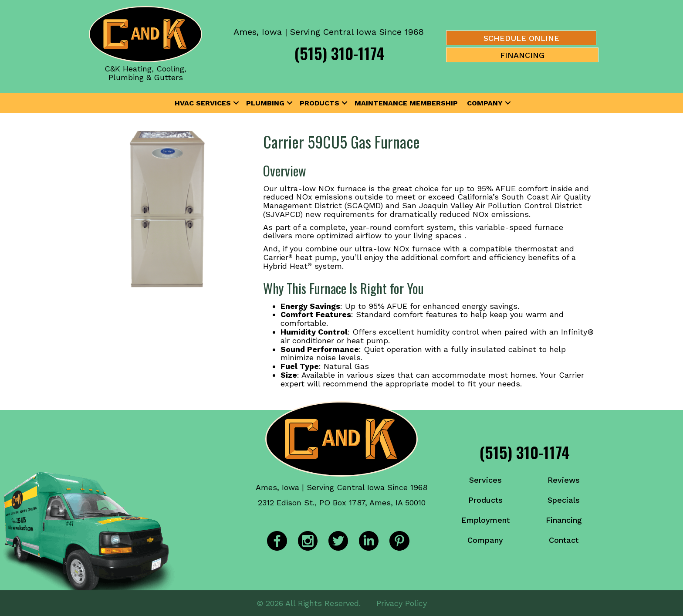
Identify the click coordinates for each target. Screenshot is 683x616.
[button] (236, 103)
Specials (564, 500)
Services (485, 480)
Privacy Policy (402, 603)
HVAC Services (203, 103)
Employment (485, 520)
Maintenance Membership (406, 103)
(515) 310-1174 (340, 53)
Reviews (564, 480)
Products (320, 103)
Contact (564, 540)
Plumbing (265, 103)
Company (485, 103)
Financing (564, 520)
